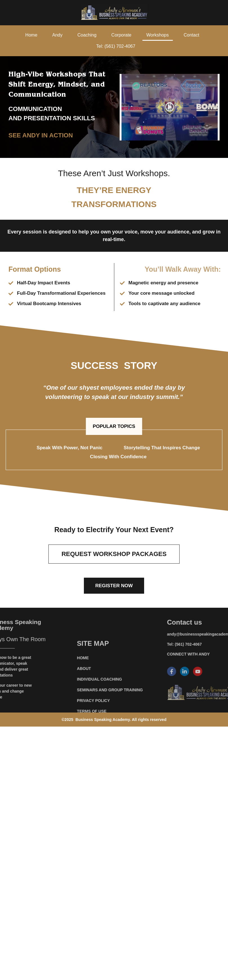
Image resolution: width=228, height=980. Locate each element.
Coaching (87, 35)
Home (31, 35)
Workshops (158, 35)
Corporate (121, 35)
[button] (114, 426)
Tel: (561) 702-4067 (116, 46)
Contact (192, 35)
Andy (57, 35)
